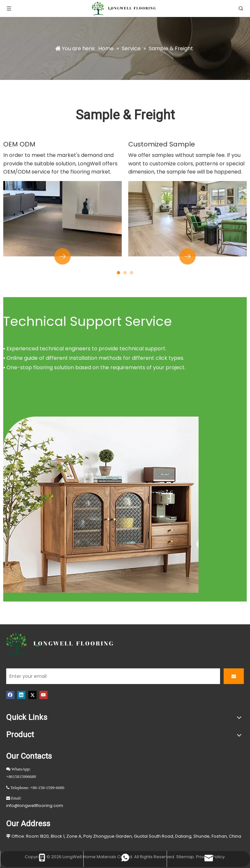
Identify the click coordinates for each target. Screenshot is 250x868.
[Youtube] (43, 695)
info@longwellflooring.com (35, 806)
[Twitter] (32, 695)
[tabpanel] (62, 202)
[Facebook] (10, 695)
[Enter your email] (113, 676)
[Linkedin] (21, 695)
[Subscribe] (234, 676)
